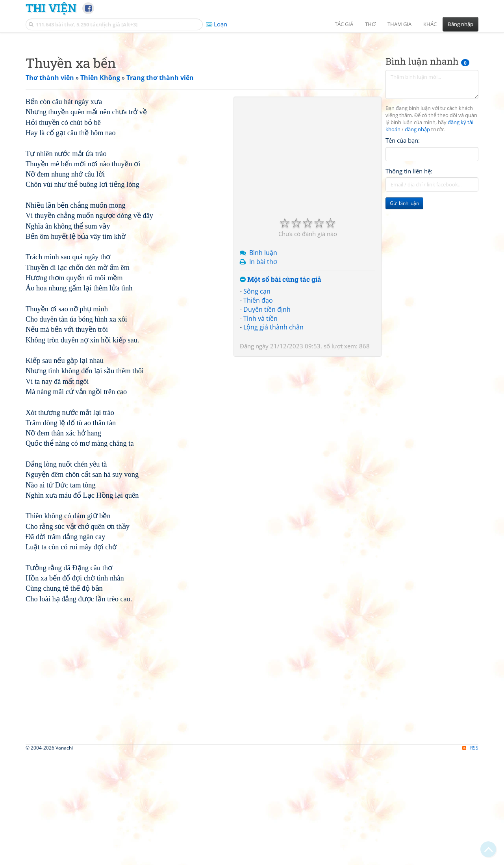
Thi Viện (51, 8)
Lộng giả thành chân (273, 437)
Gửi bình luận (404, 313)
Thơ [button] (370, 24)
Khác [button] (430, 24)
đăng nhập (417, 240)
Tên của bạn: (403, 251)
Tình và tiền (260, 429)
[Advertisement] (252, 93)
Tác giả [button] (344, 24)
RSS (470, 858)
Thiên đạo (258, 411)
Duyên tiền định (267, 420)
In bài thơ (263, 372)
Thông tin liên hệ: (409, 281)
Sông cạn (257, 402)
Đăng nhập (460, 24)
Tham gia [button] (399, 24)
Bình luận (263, 363)
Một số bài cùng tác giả (281, 390)
